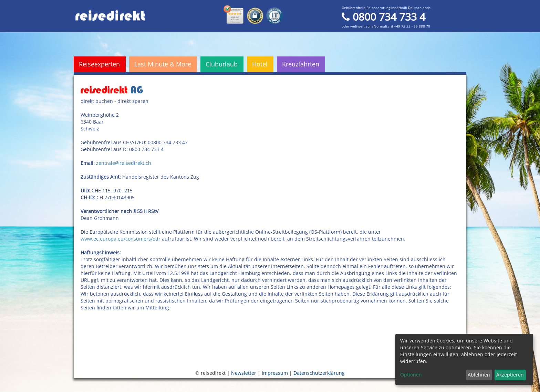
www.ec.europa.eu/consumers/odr (121, 239)
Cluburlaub (222, 64)
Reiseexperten (99, 64)
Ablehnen (479, 375)
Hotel (260, 64)
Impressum (275, 373)
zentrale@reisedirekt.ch (124, 163)
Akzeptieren (510, 375)
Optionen (411, 375)
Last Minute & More (163, 64)
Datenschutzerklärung (319, 373)
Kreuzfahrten (301, 64)
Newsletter (244, 373)
